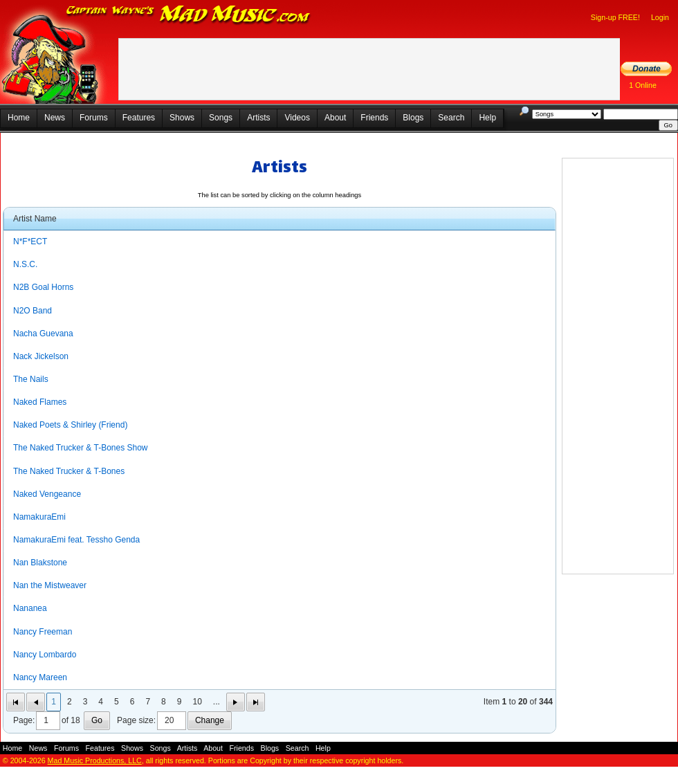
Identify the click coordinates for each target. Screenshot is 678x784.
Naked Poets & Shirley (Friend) (70, 425)
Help (487, 118)
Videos (297, 118)
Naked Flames (40, 402)
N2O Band (33, 311)
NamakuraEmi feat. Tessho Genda (76, 540)
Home (19, 118)
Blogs (413, 118)
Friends (374, 118)
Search (451, 118)
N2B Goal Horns (43, 287)
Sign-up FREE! (615, 17)
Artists (258, 118)
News (55, 118)
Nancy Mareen (40, 677)
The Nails (31, 379)
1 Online (643, 85)
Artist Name (35, 219)
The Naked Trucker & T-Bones (69, 471)
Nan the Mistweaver (50, 585)
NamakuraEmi (39, 517)
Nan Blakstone (40, 563)
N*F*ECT (30, 241)
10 (197, 702)
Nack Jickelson (41, 356)
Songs (221, 118)
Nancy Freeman (43, 632)
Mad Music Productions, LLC (95, 760)
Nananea (30, 608)
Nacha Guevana (43, 334)
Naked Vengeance (47, 494)
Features (139, 118)
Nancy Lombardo (45, 655)
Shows (182, 118)
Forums (94, 118)
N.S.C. (25, 264)
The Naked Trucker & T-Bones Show (81, 448)
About (335, 118)
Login (660, 17)
